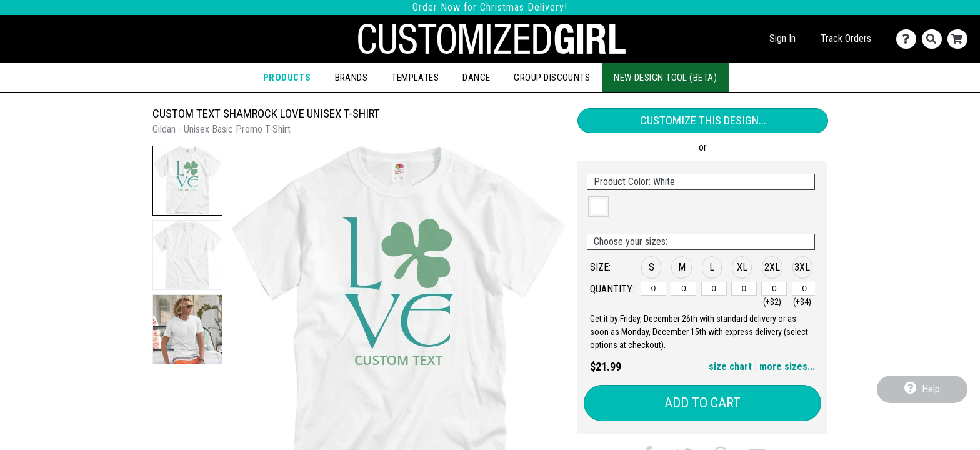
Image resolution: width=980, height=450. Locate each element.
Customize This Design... (703, 120)
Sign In (782, 38)
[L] (714, 289)
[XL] (744, 289)
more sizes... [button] (787, 367)
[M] (683, 289)
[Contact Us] (909, 39)
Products (287, 77)
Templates (415, 77)
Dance (476, 77)
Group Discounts (552, 77)
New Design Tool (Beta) (665, 77)
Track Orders (846, 38)
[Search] (935, 39)
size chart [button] (730, 367)
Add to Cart (702, 403)
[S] (653, 289)
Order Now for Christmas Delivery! (490, 7)
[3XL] (805, 289)
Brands (352, 77)
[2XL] (774, 289)
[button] (187, 181)
